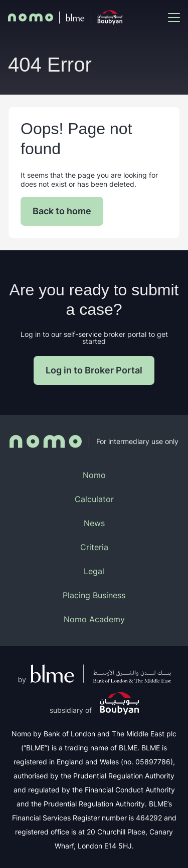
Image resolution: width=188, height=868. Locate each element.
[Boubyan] (110, 17)
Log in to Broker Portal (94, 370)
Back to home (62, 211)
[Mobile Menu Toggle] (174, 18)
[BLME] (75, 18)
